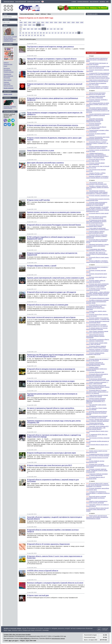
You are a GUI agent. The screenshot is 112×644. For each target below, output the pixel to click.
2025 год (43, 14)
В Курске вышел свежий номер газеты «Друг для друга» (97, 344)
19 (73, 33)
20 (76, 33)
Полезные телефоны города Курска (10, 107)
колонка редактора (83, 1)
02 (23, 33)
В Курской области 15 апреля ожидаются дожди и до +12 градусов (97, 325)
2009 (34, 22)
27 (32, 35)
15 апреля (92, 180)
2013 (51, 22)
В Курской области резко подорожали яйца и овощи (95, 225)
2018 (73, 22)
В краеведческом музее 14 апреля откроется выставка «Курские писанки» (98, 455)
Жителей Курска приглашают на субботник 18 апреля (97, 64)
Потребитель (7, 70)
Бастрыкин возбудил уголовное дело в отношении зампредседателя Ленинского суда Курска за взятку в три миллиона (98, 110)
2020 (82, 22)
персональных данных (58, 638)
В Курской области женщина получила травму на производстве (51, 369)
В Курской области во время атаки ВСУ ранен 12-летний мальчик (98, 67)
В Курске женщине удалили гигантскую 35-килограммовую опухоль (53, 125)
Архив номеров (9, 88)
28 (35, 35)
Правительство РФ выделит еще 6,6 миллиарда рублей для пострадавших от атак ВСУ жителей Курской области (55, 356)
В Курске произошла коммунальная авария (94, 124)
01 (20, 33)
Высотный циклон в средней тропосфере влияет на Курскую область (96, 498)
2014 (56, 22)
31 (44, 35)
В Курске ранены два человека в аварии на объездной (97, 360)
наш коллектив (94, 1)
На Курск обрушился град (97, 372)
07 (38, 33)
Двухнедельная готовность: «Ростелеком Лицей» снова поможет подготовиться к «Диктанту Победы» (97, 192)
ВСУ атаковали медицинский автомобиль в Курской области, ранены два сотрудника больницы (98, 387)
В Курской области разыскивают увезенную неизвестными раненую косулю (97, 241)
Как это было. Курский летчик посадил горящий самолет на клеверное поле (10, 39)
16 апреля (92, 91)
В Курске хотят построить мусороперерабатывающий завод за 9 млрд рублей (97, 466)
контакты (102, 1)
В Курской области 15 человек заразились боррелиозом (48, 544)
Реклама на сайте (92, 14)
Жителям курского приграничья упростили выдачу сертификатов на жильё (97, 60)
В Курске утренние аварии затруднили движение (95, 164)
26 (29, 35)
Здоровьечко (7, 74)
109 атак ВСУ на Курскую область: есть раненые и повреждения (98, 340)
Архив (37, 14)
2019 (77, 22)
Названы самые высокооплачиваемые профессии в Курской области (97, 369)
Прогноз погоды (8, 86)
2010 (38, 22)
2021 (21, 25)
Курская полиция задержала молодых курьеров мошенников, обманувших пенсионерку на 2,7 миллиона (96, 401)
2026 (43, 25)
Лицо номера (7, 80)
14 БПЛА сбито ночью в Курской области (43, 571)
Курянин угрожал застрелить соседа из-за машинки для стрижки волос (54, 212)
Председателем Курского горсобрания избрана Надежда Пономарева (95, 336)
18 (70, 33)
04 (29, 33)
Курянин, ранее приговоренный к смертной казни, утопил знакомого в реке (56, 278)
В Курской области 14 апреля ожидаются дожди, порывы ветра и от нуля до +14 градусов (97, 392)
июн (40, 29)
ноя (58, 29)
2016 (64, 22)
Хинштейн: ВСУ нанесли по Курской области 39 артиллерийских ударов (97, 254)
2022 (25, 25)
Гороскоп (6, 82)
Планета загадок (9, 72)
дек (62, 29)
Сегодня (91, 56)
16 (64, 33)
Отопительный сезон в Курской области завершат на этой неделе (97, 417)
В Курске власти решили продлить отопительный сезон (98, 200)
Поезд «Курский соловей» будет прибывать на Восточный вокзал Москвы (55, 71)
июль (44, 29)
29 (38, 35)
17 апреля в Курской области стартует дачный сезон (96, 128)
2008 (30, 22)
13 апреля (92, 357)
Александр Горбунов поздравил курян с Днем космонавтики (97, 475)
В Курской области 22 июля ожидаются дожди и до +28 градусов (52, 292)
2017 (69, 22)
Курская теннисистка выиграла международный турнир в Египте (97, 147)
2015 (60, 22)
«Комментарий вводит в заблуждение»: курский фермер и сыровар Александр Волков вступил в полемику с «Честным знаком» (97, 155)
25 (26, 35)
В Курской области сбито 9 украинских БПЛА (95, 478)
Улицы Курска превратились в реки (41, 150)
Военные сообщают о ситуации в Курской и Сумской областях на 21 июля (55, 583)
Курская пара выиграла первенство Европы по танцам (95, 424)
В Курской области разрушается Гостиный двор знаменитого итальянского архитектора (97, 375)
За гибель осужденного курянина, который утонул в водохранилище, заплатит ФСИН (97, 302)
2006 (21, 22)
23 (20, 35)
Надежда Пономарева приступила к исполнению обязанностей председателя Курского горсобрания (98, 138)
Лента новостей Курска (27, 14)
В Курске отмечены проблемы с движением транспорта (97, 100)
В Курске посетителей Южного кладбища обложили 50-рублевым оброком (97, 413)
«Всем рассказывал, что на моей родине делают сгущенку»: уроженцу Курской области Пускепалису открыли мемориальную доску (98, 209)
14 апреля (92, 265)
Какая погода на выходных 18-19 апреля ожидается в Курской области (97, 81)
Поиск (5, 14)
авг (48, 29)
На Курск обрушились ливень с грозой (42, 266)
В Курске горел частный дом (38, 595)
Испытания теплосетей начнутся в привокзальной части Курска (51, 317)
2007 (25, 22)
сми (107, 1)
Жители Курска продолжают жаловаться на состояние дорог (96, 94)
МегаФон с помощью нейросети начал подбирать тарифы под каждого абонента (97, 187)
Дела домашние (8, 76)
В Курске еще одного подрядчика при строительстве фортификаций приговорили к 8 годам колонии (97, 285)
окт (55, 29)
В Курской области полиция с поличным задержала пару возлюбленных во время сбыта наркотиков (96, 307)
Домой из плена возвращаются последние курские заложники (97, 502)
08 (41, 33)
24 (23, 35)
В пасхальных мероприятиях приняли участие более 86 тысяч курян (98, 380)
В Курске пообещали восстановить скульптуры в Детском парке (51, 453)
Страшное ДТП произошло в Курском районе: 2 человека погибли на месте (98, 493)
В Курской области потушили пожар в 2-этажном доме (48, 305)
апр (32, 29)
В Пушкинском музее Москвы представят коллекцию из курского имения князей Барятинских (96, 221)
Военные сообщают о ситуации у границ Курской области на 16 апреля (97, 177)
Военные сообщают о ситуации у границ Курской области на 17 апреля (97, 87)
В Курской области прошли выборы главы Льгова (96, 160)
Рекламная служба (9, 111)
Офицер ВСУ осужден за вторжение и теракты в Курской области (52, 59)
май (36, 29)
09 (44, 33)
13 (55, 33)
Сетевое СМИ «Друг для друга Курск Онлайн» (17, 634)
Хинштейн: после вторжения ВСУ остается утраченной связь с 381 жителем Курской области (97, 428)
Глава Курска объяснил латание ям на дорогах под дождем (97, 396)
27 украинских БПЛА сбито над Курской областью (97, 435)
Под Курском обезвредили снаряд (99, 298)
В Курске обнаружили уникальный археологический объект (98, 322)
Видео (5, 25)
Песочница (7, 78)
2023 (30, 25)
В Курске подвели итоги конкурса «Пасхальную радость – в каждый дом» (98, 319)
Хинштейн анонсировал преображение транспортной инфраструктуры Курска (95, 120)
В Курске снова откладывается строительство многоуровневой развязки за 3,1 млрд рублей (97, 204)
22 (82, 33)
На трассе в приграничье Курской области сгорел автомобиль (51, 408)
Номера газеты (8, 44)
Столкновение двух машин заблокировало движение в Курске (96, 250)
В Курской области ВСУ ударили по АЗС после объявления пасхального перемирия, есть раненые (98, 485)
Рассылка (7, 20)
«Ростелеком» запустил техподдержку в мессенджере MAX (96, 183)
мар (28, 29)
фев (24, 29)
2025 (38, 25)
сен (51, 29)
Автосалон (7, 68)
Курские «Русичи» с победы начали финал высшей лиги (96, 174)
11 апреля (92, 481)
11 (50, 33)
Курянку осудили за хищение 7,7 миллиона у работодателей (97, 383)
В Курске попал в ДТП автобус (39, 200)
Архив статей (8, 94)
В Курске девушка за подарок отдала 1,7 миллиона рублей (96, 217)
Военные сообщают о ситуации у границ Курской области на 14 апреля (97, 350)
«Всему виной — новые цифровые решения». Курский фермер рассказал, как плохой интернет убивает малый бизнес (98, 294)
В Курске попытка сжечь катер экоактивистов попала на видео (51, 381)
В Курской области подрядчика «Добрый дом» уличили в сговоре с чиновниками (97, 236)
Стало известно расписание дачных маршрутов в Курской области (97, 229)
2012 (47, 22)
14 (58, 33)
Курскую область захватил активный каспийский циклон (95, 232)
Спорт (5, 66)
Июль (49, 14)
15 (61, 33)
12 (53, 33)
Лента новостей (92, 53)
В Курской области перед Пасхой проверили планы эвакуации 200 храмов (97, 509)
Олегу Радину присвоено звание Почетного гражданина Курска (97, 332)
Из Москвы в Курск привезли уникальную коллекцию (96, 289)
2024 (34, 25)
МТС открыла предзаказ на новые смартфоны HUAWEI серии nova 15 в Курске (98, 104)
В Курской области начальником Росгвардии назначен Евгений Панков (54, 225)
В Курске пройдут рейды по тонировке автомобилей (96, 281)
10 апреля (92, 513)
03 (26, 33)
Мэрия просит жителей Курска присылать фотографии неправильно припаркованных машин (97, 517)
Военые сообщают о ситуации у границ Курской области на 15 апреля (97, 261)
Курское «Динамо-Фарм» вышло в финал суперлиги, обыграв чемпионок (98, 420)
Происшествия (8, 64)
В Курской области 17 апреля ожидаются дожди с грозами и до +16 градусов (97, 143)
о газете (74, 1)
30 (41, 35)
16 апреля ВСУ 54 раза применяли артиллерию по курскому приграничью (98, 74)
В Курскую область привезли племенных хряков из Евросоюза (96, 347)
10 (47, 33)
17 (67, 33)
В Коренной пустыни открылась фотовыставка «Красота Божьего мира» (98, 77)
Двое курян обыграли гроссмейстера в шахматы (45, 163)
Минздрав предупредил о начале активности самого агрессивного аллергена (97, 246)
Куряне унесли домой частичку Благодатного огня (97, 452)
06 (35, 33)
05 (32, 33)
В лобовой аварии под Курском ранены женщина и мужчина (97, 329)
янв (21, 29)
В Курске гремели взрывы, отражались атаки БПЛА (95, 354)
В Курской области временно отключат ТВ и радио (96, 84)
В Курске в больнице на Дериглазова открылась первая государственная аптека (95, 364)
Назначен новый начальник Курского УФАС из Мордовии (96, 97)
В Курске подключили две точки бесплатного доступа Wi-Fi (49, 465)
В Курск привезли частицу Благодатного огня (95, 462)
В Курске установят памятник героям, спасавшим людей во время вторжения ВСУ (97, 470)
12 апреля (92, 449)
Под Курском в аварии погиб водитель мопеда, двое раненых (50, 47)
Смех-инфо (7, 84)
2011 (43, 22)
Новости (6, 63)
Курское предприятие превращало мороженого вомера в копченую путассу (98, 115)
